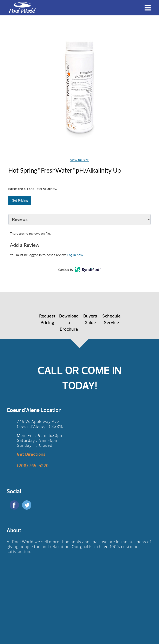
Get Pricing (20, 200)
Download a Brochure (69, 323)
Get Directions (31, 454)
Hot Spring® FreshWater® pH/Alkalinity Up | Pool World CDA (22, 8)
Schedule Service (111, 319)
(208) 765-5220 (33, 466)
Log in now (75, 255)
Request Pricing (47, 319)
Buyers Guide (90, 319)
